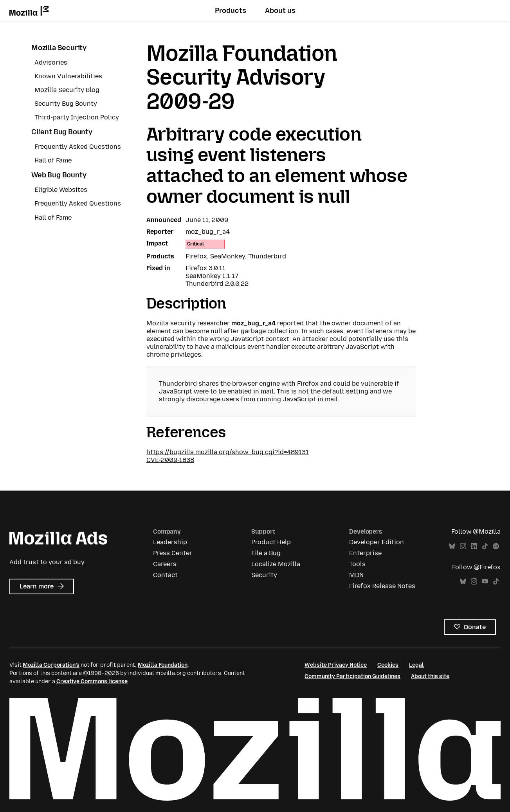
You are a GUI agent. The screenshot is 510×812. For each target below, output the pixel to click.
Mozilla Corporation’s (51, 665)
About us (280, 11)
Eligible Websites (61, 190)
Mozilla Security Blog (67, 90)
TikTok (485, 546)
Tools (357, 564)
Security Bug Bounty (66, 104)
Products (231, 11)
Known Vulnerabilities (68, 76)
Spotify (496, 546)
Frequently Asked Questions (78, 147)
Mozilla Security (59, 48)
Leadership (170, 542)
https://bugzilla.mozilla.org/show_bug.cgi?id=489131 (228, 452)
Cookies (388, 665)
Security (264, 575)
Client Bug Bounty (62, 132)
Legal (416, 665)
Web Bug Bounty (59, 175)
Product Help (271, 542)
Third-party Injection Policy (77, 117)
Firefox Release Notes (382, 586)
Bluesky (452, 546)
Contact (165, 575)
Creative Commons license (92, 681)
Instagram (463, 546)
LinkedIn (474, 546)
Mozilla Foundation (163, 665)
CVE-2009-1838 (170, 460)
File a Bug (266, 553)
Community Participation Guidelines (352, 676)
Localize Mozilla (276, 564)
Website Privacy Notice (336, 665)
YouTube (485, 582)
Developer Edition (377, 542)
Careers (165, 564)
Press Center (173, 553)
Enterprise (365, 553)
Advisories (51, 62)
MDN (356, 575)
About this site (430, 676)
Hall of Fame (53, 160)
